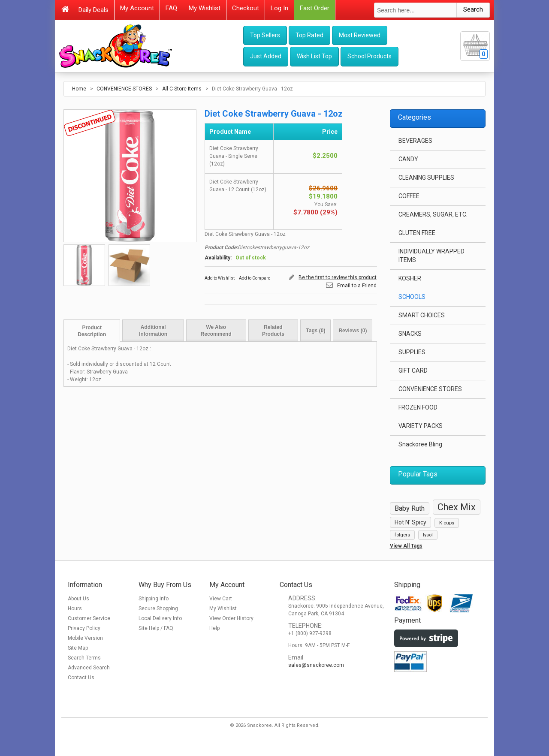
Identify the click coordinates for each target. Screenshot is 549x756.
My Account (137, 8)
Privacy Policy (84, 628)
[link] (422, 696)
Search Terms (84, 658)
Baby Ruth (410, 508)
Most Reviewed (360, 35)
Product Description (92, 331)
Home (79, 89)
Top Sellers (265, 35)
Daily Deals (94, 10)
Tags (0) (315, 331)
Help (214, 628)
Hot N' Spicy (410, 522)
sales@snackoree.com (316, 665)
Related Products (273, 331)
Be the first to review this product (338, 277)
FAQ (171, 8)
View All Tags (406, 546)
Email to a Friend (357, 286)
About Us (78, 599)
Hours (75, 608)
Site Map (78, 648)
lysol (428, 535)
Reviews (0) (353, 331)
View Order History (231, 618)
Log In (279, 8)
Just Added (266, 56)
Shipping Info (154, 599)
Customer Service (89, 618)
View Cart (221, 599)
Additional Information (153, 331)
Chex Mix (457, 507)
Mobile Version (85, 638)
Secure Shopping (158, 608)
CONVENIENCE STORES (124, 89)
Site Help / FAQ (156, 628)
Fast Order (315, 8)
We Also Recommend (216, 331)
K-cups (447, 523)
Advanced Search (89, 668)
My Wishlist (205, 8)
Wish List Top (314, 56)
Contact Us (81, 678)
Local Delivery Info (160, 618)
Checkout (246, 8)
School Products (370, 56)
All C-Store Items (182, 89)
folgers (402, 535)
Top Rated (309, 35)
